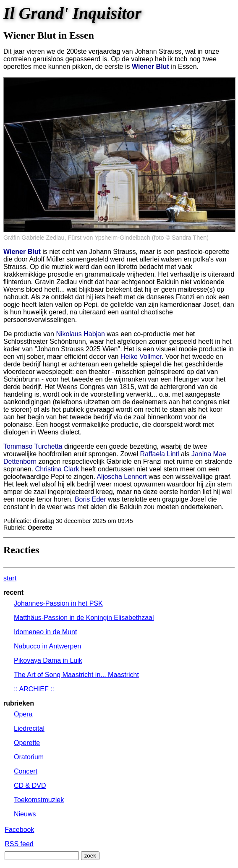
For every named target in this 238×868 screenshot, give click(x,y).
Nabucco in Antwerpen (47, 646)
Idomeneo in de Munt (45, 632)
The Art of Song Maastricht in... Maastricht (76, 675)
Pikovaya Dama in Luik (48, 660)
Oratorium (29, 757)
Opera (23, 714)
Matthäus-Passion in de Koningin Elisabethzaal (84, 618)
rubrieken (19, 703)
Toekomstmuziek (39, 800)
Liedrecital (29, 728)
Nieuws (25, 814)
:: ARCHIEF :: (34, 689)
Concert (26, 771)
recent (13, 592)
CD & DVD (30, 786)
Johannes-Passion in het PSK (58, 603)
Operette (27, 743)
